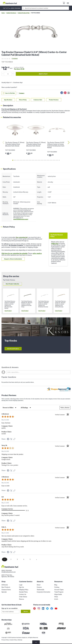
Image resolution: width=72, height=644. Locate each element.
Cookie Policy (13, 639)
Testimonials (40, 590)
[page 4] (24, 559)
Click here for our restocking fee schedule (14, 253)
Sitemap (20, 639)
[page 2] (11, 559)
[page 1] (5, 559)
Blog (56, 585)
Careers (39, 587)
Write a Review (65, 408)
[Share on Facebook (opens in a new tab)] (8, 439)
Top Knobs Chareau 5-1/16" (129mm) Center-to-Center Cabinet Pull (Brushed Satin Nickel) (56, 145)
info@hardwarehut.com (9, 572)
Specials (4, 592)
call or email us (37, 253)
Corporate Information (43, 592)
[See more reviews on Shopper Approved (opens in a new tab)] (14, 439)
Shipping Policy (24, 590)
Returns (22, 599)
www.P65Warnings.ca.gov (21, 219)
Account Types (59, 590)
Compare (20, 93)
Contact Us (23, 594)
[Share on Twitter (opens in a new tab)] (11, 439)
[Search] (45, 8)
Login (21, 585)
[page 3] (17, 559)
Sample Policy (23, 592)
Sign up (26, 611)
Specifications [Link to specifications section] (8, 100)
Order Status (23, 597)
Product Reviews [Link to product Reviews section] (54, 100)
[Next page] (36, 559)
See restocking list (22, 237)
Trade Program (59, 592)
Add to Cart (43, 74)
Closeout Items (6, 590)
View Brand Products (13, 349)
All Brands (5, 585)
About (39, 585)
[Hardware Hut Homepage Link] (10, 3)
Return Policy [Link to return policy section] (23, 100)
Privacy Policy (5, 639)
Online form (55, 243)
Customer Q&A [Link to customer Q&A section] (38, 100)
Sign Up (21, 587)
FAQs (56, 597)
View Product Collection (12, 284)
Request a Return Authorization (13, 259)
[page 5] (30, 559)
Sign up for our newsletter (10, 608)
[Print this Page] (69, 93)
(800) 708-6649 (16, 8)
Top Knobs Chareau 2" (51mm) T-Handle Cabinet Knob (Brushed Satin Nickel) (15, 144)
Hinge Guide (58, 594)
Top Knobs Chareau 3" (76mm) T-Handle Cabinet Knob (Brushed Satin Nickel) (36, 144)
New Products (6, 587)
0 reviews (15, 58)
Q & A (56, 599)
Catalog (57, 587)
